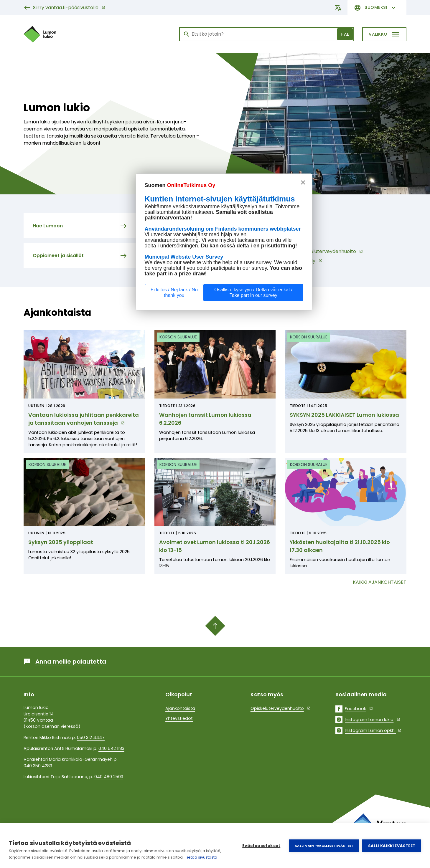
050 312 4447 (91, 738)
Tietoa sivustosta (201, 857)
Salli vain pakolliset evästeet (324, 846)
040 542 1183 (111, 748)
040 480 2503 (109, 777)
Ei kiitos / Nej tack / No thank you (174, 292)
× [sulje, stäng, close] (303, 182)
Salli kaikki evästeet (392, 846)
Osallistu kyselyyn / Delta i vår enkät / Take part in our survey (253, 292)
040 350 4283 (38, 766)
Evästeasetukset (261, 846)
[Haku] (267, 34)
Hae (345, 34)
